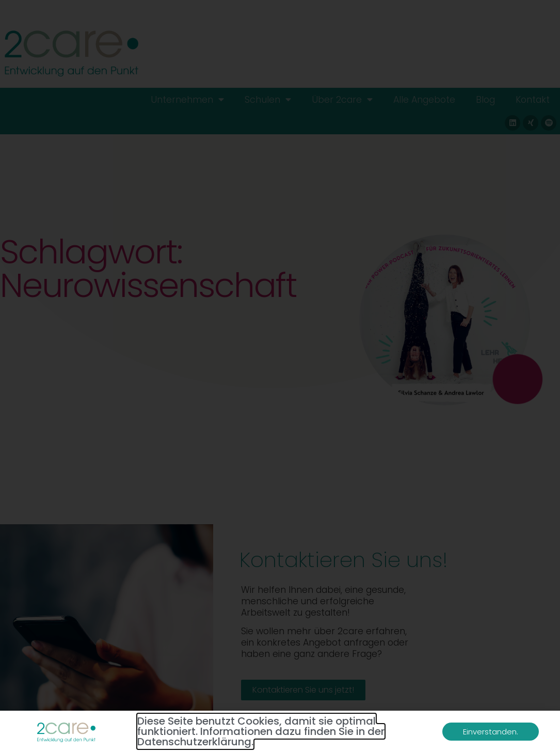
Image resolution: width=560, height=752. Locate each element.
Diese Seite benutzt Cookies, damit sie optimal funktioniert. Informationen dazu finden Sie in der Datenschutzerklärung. (261, 731)
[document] (280, 376)
